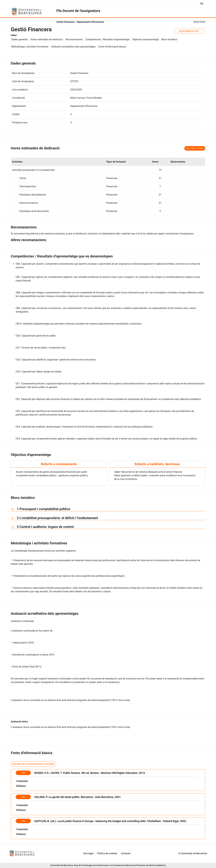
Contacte (126, 853)
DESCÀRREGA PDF (189, 31)
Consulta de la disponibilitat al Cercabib (33, 764)
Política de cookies (107, 853)
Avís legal (88, 853)
